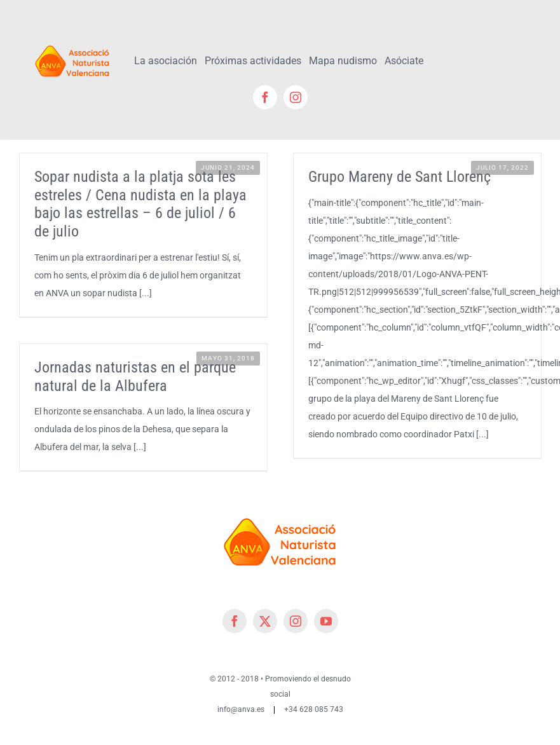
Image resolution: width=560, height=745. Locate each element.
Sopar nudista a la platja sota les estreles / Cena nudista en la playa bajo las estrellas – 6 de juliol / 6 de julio (140, 204)
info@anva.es (241, 709)
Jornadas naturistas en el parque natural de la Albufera (135, 377)
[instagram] (296, 97)
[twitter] (265, 621)
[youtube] (326, 621)
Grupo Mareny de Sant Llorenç (400, 177)
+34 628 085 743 (314, 709)
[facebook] (265, 97)
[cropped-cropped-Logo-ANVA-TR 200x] (72, 43)
